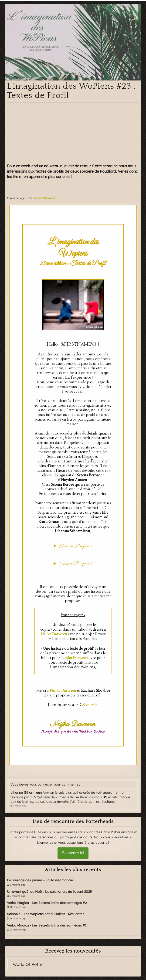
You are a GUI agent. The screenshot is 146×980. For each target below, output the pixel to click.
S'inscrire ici (73, 853)
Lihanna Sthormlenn (26, 793)
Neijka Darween (45, 198)
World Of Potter (28, 964)
